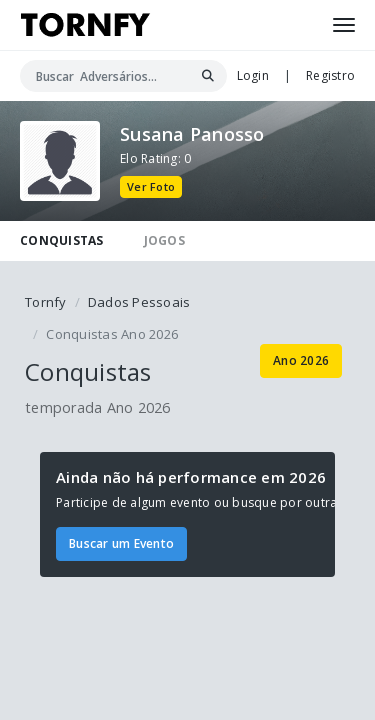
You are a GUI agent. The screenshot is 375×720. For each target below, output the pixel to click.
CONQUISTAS (62, 240)
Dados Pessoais (139, 302)
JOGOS (164, 240)
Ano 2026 (301, 360)
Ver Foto (151, 186)
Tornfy (46, 302)
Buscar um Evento (121, 543)
